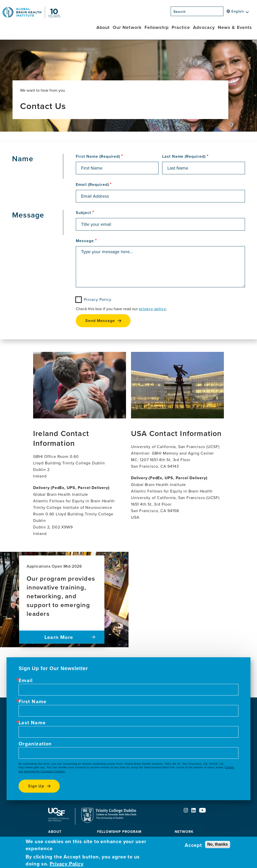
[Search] (225, 13)
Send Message (100, 321)
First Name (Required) (98, 156)
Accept (193, 845)
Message (85, 241)
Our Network (127, 27)
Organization (35, 744)
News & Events (235, 27)
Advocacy (204, 27)
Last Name (32, 723)
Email (26, 680)
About (103, 27)
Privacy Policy (98, 299)
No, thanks (218, 844)
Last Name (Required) (184, 156)
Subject (83, 213)
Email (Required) (92, 185)
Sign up (36, 786)
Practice (181, 27)
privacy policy (152, 309)
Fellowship (157, 27)
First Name (33, 701)
